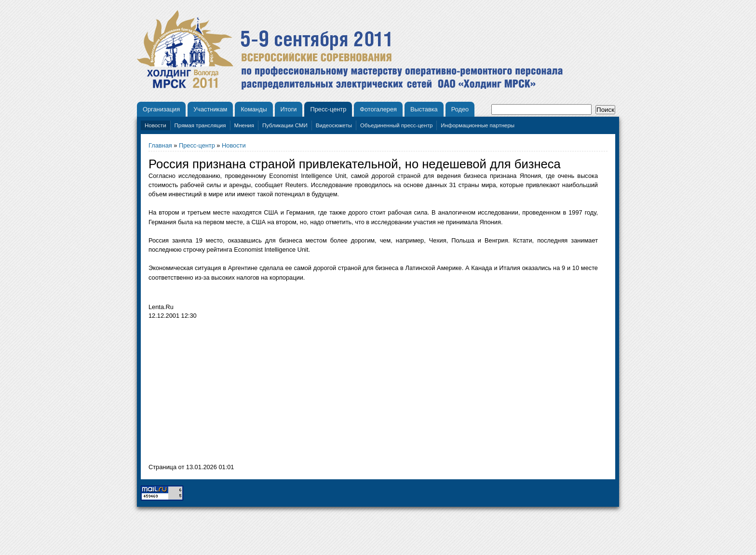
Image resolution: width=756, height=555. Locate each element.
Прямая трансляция (200, 125)
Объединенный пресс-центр (396, 125)
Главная (160, 145)
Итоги (289, 109)
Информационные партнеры (478, 125)
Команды (254, 109)
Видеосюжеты (334, 125)
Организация (161, 109)
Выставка (424, 109)
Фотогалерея (378, 109)
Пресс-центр (328, 109)
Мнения (244, 125)
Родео (460, 109)
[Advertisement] (229, 394)
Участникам (210, 109)
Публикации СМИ (285, 125)
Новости (155, 125)
